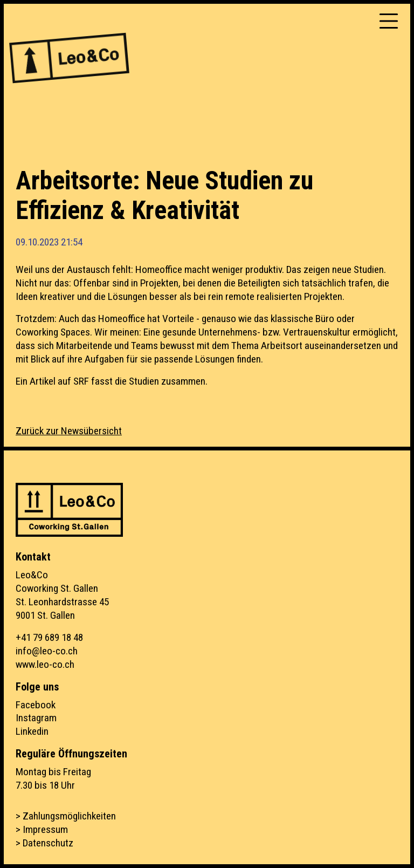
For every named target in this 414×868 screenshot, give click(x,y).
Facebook (36, 705)
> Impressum (42, 829)
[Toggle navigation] (389, 21)
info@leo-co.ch (47, 651)
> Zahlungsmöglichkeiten (66, 816)
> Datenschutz (44, 843)
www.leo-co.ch (45, 664)
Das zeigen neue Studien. (336, 269)
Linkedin (32, 731)
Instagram (36, 718)
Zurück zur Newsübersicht (69, 431)
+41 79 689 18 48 (49, 637)
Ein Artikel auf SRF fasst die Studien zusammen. (112, 381)
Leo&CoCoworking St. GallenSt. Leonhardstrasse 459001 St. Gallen (62, 595)
